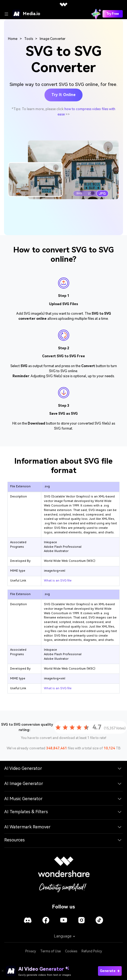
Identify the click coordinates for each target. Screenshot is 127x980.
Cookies (71, 951)
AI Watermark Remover (27, 827)
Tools (29, 39)
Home (13, 39)
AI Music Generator (23, 799)
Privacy (31, 951)
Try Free (113, 14)
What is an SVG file (58, 581)
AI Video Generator (23, 768)
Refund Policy (92, 951)
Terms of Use (50, 951)
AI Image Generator (24, 784)
